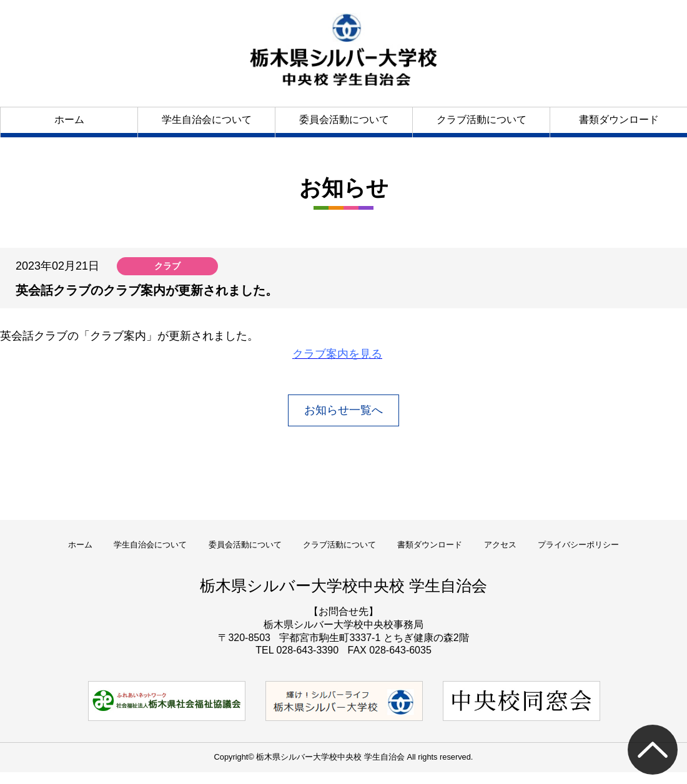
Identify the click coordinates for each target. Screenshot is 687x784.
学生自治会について (207, 120)
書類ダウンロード (619, 120)
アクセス (500, 545)
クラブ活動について (482, 120)
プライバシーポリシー (578, 545)
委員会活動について (344, 120)
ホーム (69, 120)
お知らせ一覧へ (343, 410)
